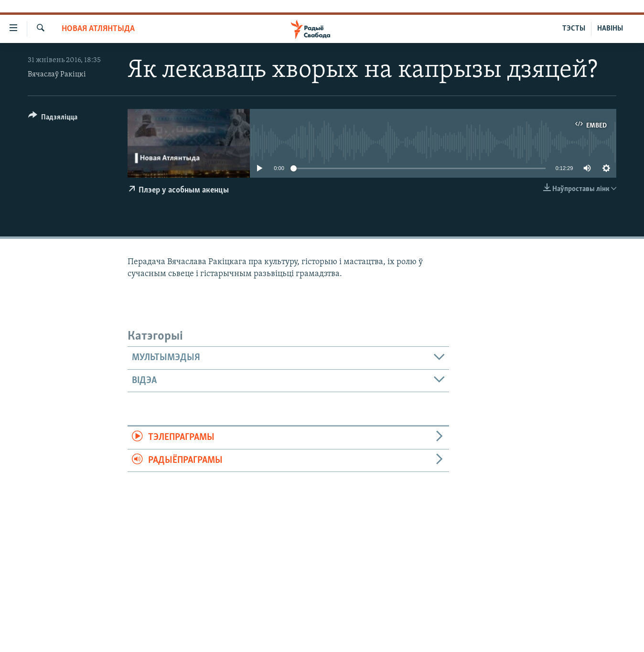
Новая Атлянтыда (98, 29)
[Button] (53, 119)
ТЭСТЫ (574, 29)
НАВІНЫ (610, 29)
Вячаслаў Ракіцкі (57, 75)
